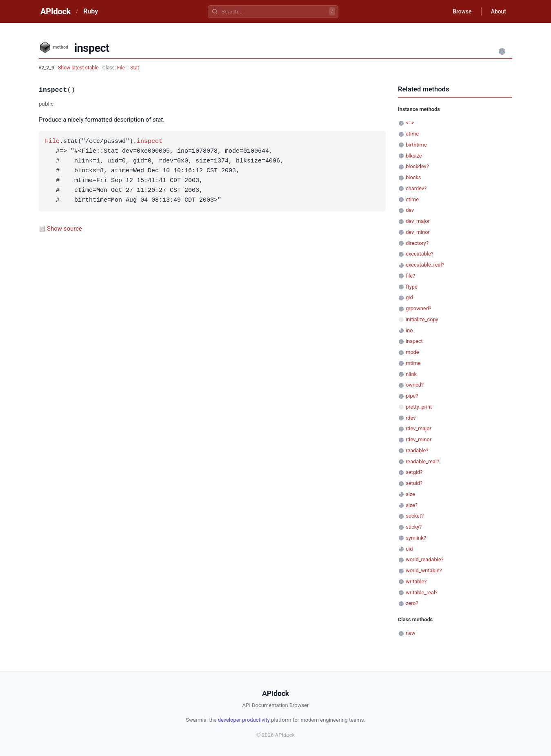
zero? (412, 603)
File (121, 68)
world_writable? (424, 570)
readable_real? (422, 461)
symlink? (416, 538)
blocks (413, 177)
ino (409, 330)
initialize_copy (422, 319)
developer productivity (244, 720)
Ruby (91, 11)
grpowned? (419, 308)
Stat (135, 68)
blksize (414, 156)
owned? (415, 385)
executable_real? (425, 265)
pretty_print (419, 407)
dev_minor (418, 232)
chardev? (416, 188)
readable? (417, 450)
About (498, 11)
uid (409, 549)
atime (412, 134)
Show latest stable (79, 68)
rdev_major (419, 428)
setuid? (414, 483)
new (410, 633)
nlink (411, 374)
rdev (411, 418)
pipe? (412, 396)
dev (410, 210)
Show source (64, 229)
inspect (150, 142)
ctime (412, 199)
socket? (415, 516)
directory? (417, 243)
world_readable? (424, 559)
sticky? (414, 527)
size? (412, 505)
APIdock (56, 11)
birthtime (416, 145)
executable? (420, 254)
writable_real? (422, 593)
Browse (461, 11)
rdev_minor (419, 439)
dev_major (418, 221)
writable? (416, 581)
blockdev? (417, 166)
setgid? (414, 472)
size (410, 494)
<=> (410, 123)
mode (412, 352)
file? (410, 276)
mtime (413, 363)
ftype (412, 287)
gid (409, 297)
